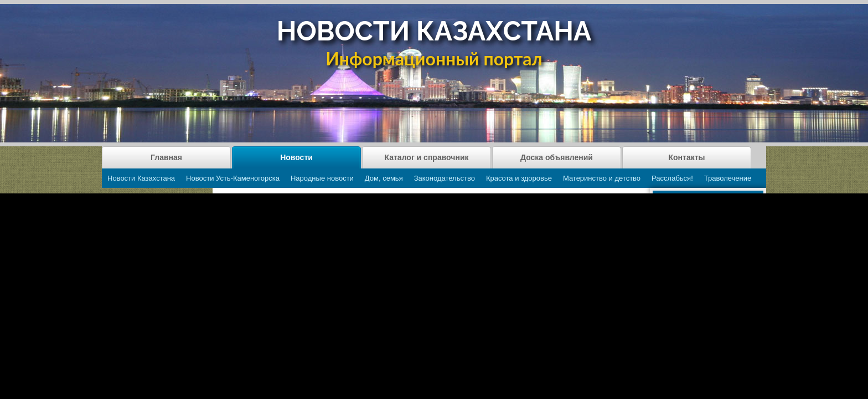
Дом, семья (384, 178)
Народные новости (322, 178)
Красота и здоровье (519, 178)
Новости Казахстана (141, 178)
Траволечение (728, 178)
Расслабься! (672, 178)
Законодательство (445, 178)
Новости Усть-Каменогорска (233, 178)
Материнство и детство (602, 178)
